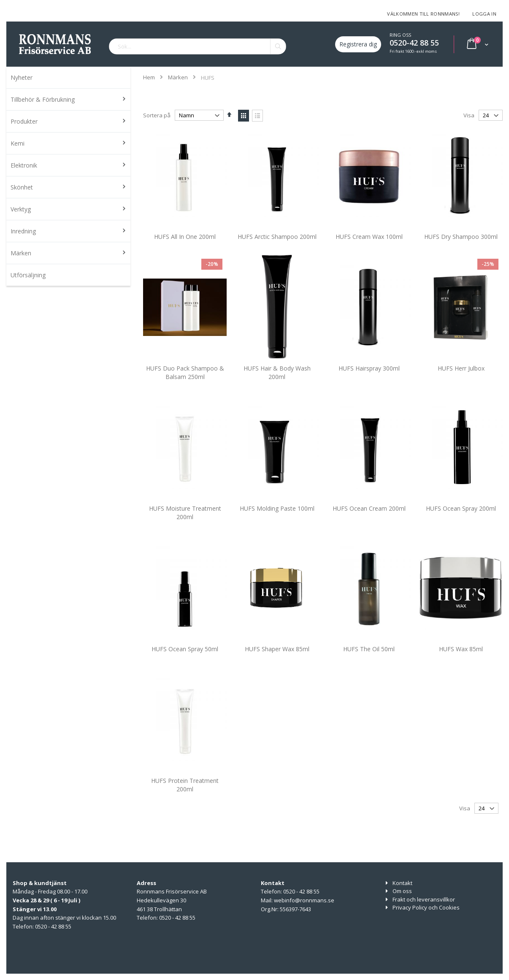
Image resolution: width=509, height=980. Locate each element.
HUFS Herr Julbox (461, 380)
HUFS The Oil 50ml (369, 661)
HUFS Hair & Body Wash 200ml (277, 384)
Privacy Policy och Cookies (426, 907)
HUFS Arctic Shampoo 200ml (277, 248)
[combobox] (198, 46)
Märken (178, 77)
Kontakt (402, 883)
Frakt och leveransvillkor (424, 899)
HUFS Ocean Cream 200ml (369, 521)
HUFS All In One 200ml (185, 248)
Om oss (402, 891)
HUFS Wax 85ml (461, 661)
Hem (149, 77)
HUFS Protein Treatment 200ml (185, 797)
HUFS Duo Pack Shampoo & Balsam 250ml (185, 384)
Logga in (484, 14)
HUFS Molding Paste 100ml (277, 521)
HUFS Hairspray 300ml (369, 380)
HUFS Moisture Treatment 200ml (185, 525)
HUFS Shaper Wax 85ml (277, 661)
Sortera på (157, 115)
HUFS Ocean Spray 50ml (185, 661)
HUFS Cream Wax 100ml (369, 248)
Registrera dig (358, 44)
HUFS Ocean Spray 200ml (461, 521)
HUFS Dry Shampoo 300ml (461, 248)
